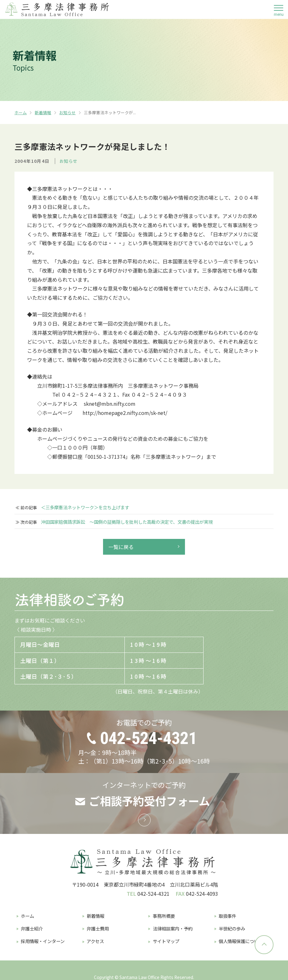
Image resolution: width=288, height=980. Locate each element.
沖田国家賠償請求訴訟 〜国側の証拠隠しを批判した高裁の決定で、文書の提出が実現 (127, 522)
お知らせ (67, 112)
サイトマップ (166, 941)
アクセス (95, 941)
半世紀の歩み (232, 928)
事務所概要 (164, 916)
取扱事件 (228, 916)
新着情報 (43, 112)
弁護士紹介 (32, 928)
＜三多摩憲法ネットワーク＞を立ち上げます (85, 507)
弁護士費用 (98, 928)
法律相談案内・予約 (173, 928)
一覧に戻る (121, 547)
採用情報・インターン (43, 941)
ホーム (21, 112)
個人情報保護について (241, 941)
